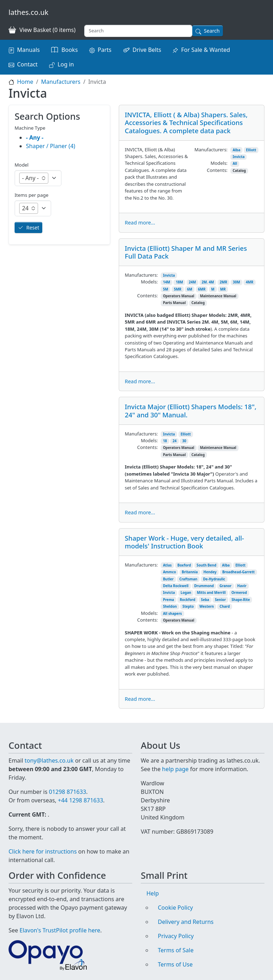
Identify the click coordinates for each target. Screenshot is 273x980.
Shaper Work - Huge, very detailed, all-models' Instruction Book (184, 542)
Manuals (28, 50)
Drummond (204, 586)
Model (22, 165)
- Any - (35, 137)
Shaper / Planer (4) (51, 146)
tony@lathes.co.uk (49, 760)
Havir (242, 586)
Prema (168, 600)
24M (192, 282)
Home (25, 82)
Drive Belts (147, 50)
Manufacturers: (211, 150)
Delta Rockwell (176, 586)
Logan (186, 593)
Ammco (169, 572)
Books (70, 50)
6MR (202, 289)
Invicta (239, 157)
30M (236, 282)
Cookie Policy (175, 908)
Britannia (190, 572)
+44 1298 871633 (81, 800)
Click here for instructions (43, 851)
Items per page (31, 195)
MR (223, 289)
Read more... (140, 223)
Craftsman (188, 579)
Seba (205, 600)
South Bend (207, 565)
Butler (168, 579)
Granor (225, 586)
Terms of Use (175, 964)
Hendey (210, 572)
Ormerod (239, 593)
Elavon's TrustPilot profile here (60, 930)
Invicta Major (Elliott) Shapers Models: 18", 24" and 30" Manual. (191, 410)
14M (166, 282)
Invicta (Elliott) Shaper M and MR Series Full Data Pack (186, 252)
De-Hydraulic (214, 579)
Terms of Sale (176, 950)
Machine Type (30, 128)
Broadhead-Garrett (238, 572)
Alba (236, 150)
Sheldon (170, 607)
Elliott (251, 150)
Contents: (217, 170)
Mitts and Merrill (211, 593)
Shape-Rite (241, 600)
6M (190, 289)
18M (180, 282)
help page (175, 769)
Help (153, 893)
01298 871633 (67, 792)
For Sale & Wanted (205, 50)
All (235, 164)
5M (165, 289)
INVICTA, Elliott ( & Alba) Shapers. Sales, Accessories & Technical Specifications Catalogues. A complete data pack (186, 122)
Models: (219, 163)
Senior (220, 600)
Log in (66, 64)
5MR (178, 289)
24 (175, 441)
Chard (225, 607)
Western (207, 607)
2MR (223, 282)
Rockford (188, 600)
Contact (27, 64)
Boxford (184, 565)
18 (165, 441)
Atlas (167, 565)
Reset (33, 228)
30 (184, 441)
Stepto (188, 607)
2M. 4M (208, 282)
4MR (249, 282)
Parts (105, 50)
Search (212, 31)
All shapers (172, 614)
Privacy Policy (176, 936)
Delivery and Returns (186, 922)
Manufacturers (61, 82)
